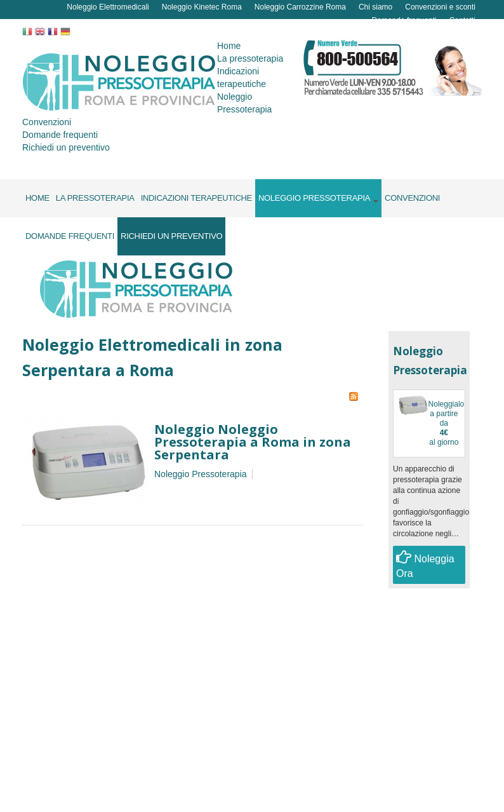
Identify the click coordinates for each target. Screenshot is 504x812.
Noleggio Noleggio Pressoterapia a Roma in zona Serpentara (253, 442)
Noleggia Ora (425, 564)
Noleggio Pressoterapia (201, 474)
